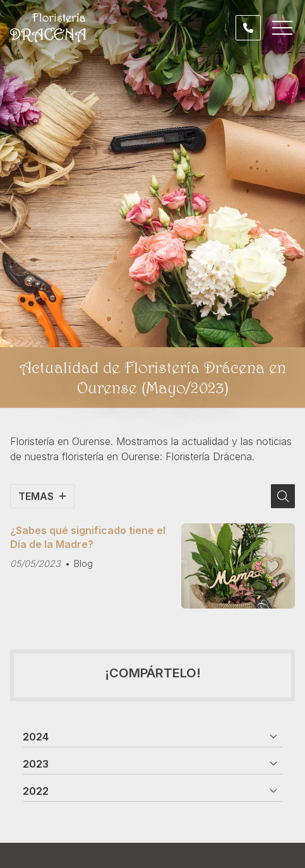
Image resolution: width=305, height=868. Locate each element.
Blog (83, 563)
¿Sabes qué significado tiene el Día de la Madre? (88, 537)
